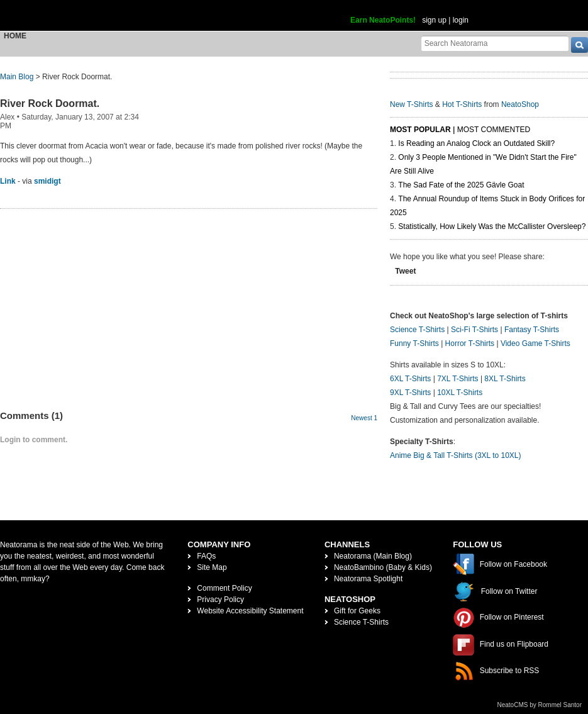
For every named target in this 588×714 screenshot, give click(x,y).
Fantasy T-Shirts (532, 330)
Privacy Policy (220, 600)
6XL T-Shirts (410, 379)
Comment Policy (224, 588)
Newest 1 (364, 418)
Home (15, 36)
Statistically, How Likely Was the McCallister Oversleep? (492, 226)
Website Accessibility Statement (250, 611)
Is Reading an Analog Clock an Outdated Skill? (476, 143)
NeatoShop (520, 104)
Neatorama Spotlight (368, 579)
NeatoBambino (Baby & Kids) (383, 567)
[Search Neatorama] (495, 43)
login (461, 20)
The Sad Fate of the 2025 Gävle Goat (461, 185)
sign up (434, 20)
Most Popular (420, 130)
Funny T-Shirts (414, 343)
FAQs (206, 556)
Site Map (212, 567)
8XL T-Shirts (505, 379)
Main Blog (17, 77)
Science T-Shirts (417, 330)
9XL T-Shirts (410, 393)
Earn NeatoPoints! (383, 20)
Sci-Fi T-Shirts (474, 330)
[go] (580, 45)
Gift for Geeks (357, 611)
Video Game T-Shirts (535, 343)
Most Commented (494, 130)
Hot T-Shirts (462, 104)
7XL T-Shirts (458, 379)
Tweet (405, 271)
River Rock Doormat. (50, 103)
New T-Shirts (411, 104)
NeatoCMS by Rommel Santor (540, 705)
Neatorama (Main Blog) (373, 556)
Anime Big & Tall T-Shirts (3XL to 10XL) (456, 455)
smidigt (47, 181)
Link (8, 181)
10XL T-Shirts (460, 393)
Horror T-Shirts (470, 343)
